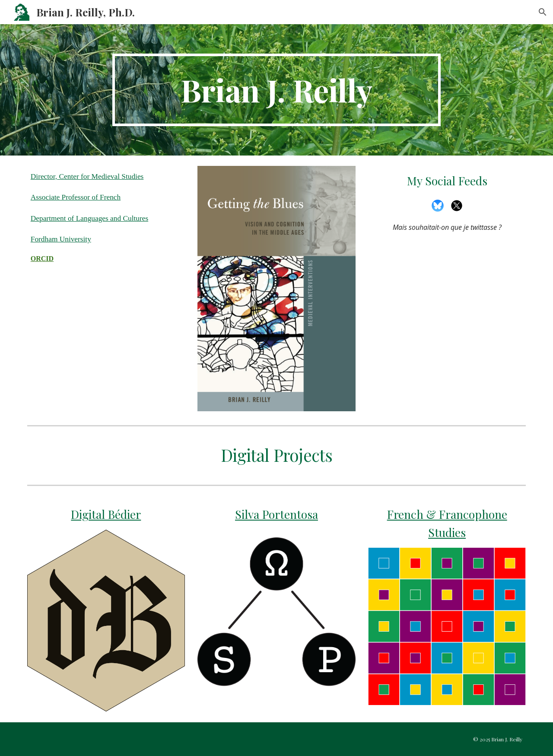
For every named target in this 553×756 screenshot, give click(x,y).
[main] (276, 90)
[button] (543, 12)
